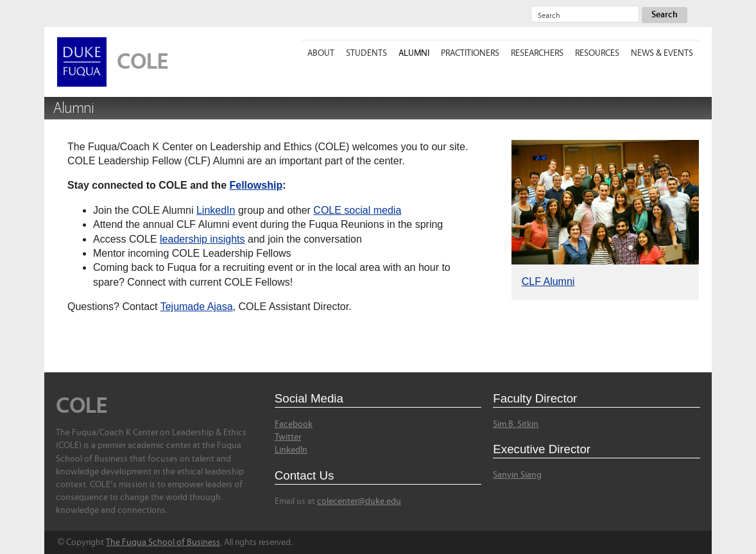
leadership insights (202, 239)
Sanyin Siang (517, 475)
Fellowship (256, 185)
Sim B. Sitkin (516, 424)
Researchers (537, 53)
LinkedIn (216, 210)
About (321, 53)
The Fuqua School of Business (163, 542)
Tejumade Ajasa (197, 307)
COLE (142, 62)
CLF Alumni (548, 281)
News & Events (662, 53)
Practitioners (470, 53)
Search (665, 15)
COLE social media (357, 210)
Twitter (288, 437)
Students (366, 53)
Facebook (294, 424)
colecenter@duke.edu (359, 501)
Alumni (414, 53)
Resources (597, 53)
